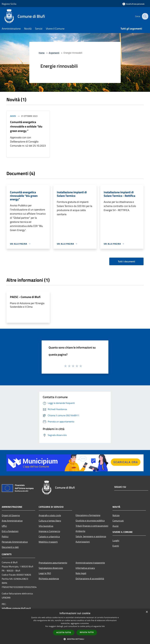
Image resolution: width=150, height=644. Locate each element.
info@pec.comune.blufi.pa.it (16, 608)
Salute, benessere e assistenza (91, 536)
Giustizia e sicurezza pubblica (90, 520)
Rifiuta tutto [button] (87, 632)
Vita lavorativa (46, 526)
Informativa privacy (85, 568)
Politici (5, 536)
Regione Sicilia (9, 4)
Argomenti (54, 53)
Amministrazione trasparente (90, 563)
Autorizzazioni (83, 542)
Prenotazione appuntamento (53, 563)
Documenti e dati (10, 547)
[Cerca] (145, 16)
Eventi (116, 546)
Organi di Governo (11, 515)
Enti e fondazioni (10, 531)
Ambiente (80, 531)
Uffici (4, 526)
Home (42, 53)
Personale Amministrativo (15, 542)
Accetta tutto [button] (64, 632)
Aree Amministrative (12, 521)
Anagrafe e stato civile (50, 515)
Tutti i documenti (126, 261)
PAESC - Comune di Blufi (25, 297)
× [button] (147, 612)
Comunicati (118, 521)
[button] (75, 639)
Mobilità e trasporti (48, 542)
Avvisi (13, 116)
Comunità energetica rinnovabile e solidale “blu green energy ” (26, 126)
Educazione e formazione (88, 515)
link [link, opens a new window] (103, 626)
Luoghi (116, 540)
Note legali (81, 573)
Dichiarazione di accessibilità (90, 578)
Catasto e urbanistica (49, 536)
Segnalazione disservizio (51, 568)
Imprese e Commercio (49, 531)
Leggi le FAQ (45, 573)
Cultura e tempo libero (50, 521)
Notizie (116, 515)
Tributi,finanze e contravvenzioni (92, 526)
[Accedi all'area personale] (133, 4)
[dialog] (75, 626)
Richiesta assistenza (49, 578)
